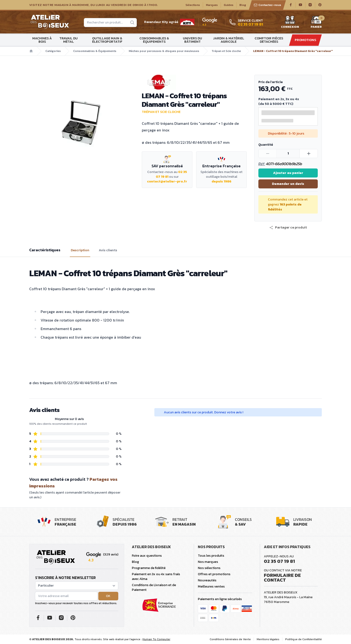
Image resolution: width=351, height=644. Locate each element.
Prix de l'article (270, 82)
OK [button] (108, 596)
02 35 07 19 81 (279, 561)
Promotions (305, 40)
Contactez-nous (267, 5)
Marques (212, 5)
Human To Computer (156, 639)
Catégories (53, 51)
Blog (243, 5)
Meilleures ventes (211, 586)
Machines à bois (42, 40)
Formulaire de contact (282, 578)
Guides (229, 5)
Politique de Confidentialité (304, 639)
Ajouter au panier (288, 173)
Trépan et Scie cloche (226, 51)
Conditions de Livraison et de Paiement (154, 587)
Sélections (193, 5)
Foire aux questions (147, 556)
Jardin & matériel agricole (229, 40)
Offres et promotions (214, 574)
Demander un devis (288, 184)
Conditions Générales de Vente (230, 639)
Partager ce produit (288, 228)
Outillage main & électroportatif (107, 40)
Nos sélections (209, 568)
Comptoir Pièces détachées (269, 40)
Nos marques (208, 562)
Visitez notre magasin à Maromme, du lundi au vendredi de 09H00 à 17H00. (93, 5)
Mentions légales (268, 639)
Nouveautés (207, 580)
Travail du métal (69, 40)
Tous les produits (211, 556)
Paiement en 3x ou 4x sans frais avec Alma (156, 576)
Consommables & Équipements (154, 40)
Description (80, 250)
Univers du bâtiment (192, 40)
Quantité (266, 145)
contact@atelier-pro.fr (167, 181)
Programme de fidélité (149, 568)
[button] (288, 228)
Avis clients (108, 250)
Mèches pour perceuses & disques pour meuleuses (164, 51)
